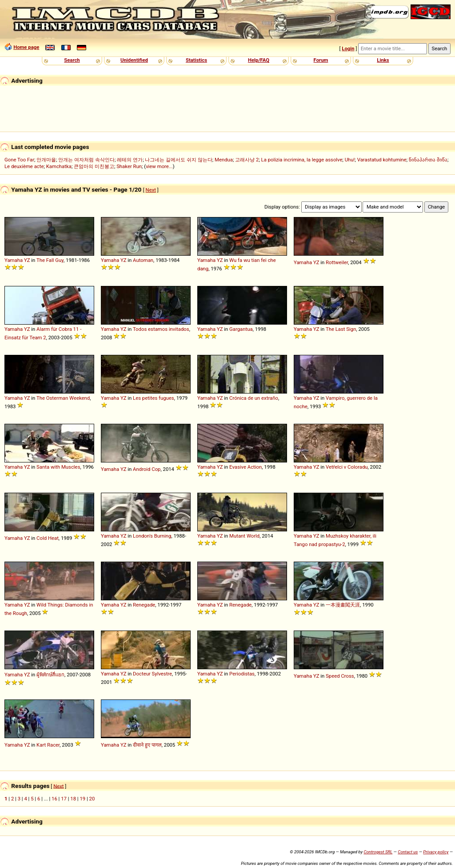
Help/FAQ (259, 60)
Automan (143, 260)
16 (54, 799)
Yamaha (14, 260)
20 (92, 799)
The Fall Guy (50, 260)
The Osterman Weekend (63, 398)
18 (73, 799)
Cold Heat (48, 538)
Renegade (144, 605)
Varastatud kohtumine (382, 160)
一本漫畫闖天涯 (343, 605)
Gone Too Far (19, 160)
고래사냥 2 (247, 160)
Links (383, 60)
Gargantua (241, 329)
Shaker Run (129, 166)
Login (348, 48)
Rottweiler (337, 262)
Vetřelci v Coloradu (347, 467)
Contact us (408, 852)
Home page (26, 47)
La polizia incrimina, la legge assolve (302, 160)
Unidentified (134, 60)
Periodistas (242, 674)
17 (64, 799)
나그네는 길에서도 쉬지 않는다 (178, 160)
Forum (321, 60)
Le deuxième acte (24, 166)
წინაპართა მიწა (428, 160)
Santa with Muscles (58, 467)
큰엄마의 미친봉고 (94, 166)
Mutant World (244, 536)
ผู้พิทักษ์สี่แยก (50, 675)
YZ (27, 260)
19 (82, 799)
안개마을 (46, 160)
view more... (159, 166)
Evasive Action (245, 467)
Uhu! (350, 160)
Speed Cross (340, 676)
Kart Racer (48, 745)
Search (72, 60)
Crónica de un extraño (254, 398)
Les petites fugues (154, 398)
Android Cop (147, 469)
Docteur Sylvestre (152, 674)
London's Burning (152, 536)
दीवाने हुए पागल (147, 745)
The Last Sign (341, 329)
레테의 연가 (130, 160)
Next (151, 190)
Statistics (196, 60)
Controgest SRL (378, 852)
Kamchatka (59, 166)
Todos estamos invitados (161, 329)
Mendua (224, 160)
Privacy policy (436, 852)
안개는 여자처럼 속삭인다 (86, 160)
